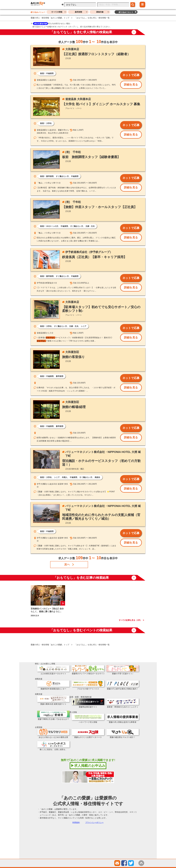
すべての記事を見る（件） (130, 620)
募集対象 (100, 12)
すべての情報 (57, 12)
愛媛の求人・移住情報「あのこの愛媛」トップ (50, 18)
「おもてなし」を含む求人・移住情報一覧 (92, 18)
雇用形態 (78, 12)
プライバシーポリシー (94, 823)
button (134, 32)
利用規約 (76, 823)
